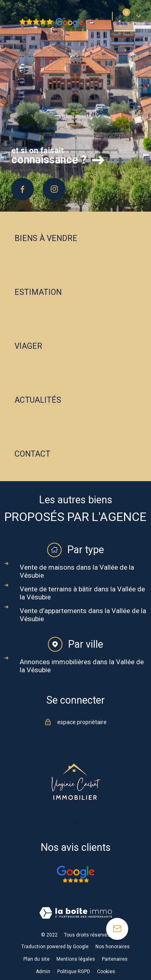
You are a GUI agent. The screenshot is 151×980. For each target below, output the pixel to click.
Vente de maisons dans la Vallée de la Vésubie (77, 571)
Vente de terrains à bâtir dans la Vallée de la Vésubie (82, 593)
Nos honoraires (113, 947)
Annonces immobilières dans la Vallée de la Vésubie (82, 666)
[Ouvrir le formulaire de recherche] (103, 16)
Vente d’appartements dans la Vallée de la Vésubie (83, 615)
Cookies (106, 972)
